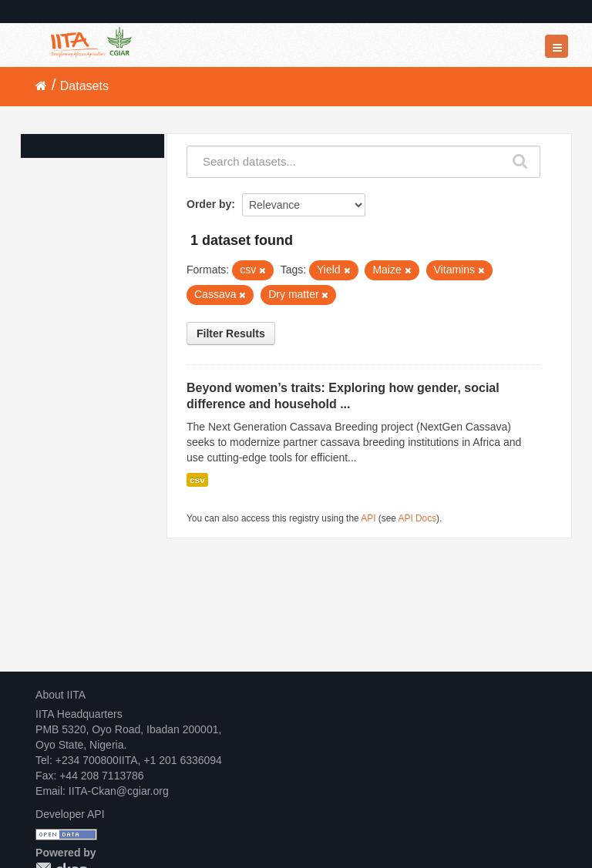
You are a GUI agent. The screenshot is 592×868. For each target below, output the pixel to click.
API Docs (418, 518)
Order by (209, 204)
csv (197, 480)
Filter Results (231, 333)
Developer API (70, 814)
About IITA (61, 695)
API (368, 518)
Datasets (84, 86)
